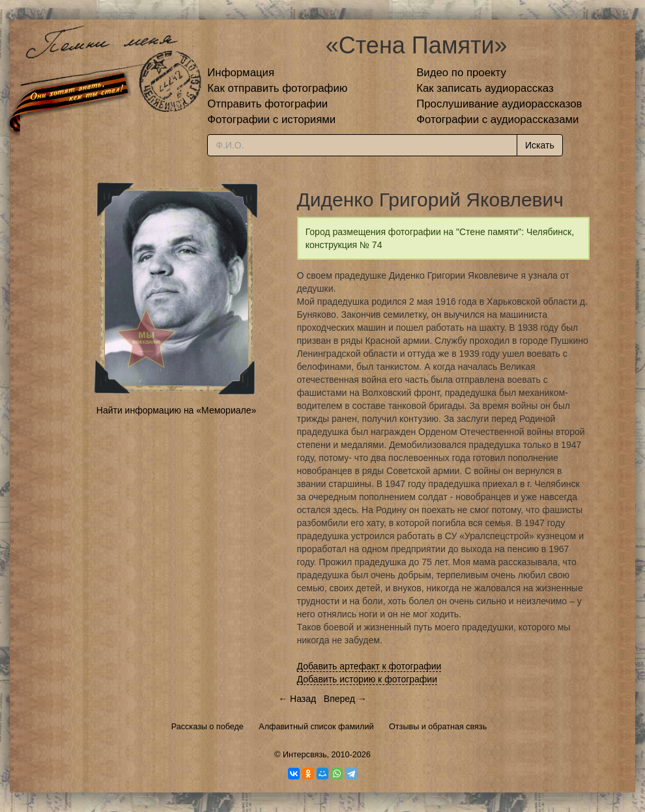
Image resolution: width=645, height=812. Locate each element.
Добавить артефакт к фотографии (369, 666)
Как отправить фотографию (277, 88)
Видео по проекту (461, 73)
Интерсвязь (305, 755)
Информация (241, 73)
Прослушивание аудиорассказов (499, 104)
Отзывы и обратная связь (438, 727)
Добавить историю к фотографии (367, 679)
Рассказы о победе (208, 727)
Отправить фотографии (267, 104)
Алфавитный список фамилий (316, 727)
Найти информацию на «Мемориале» (176, 410)
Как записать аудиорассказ (485, 88)
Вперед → (345, 699)
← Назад (297, 699)
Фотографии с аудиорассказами (497, 119)
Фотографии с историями (271, 119)
